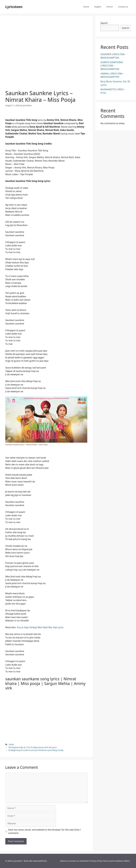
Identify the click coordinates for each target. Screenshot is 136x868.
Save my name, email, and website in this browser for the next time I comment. (44, 831)
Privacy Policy (96, 861)
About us (64, 861)
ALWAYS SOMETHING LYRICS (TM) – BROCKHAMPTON (112, 66)
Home (86, 7)
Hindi (11, 744)
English (98, 7)
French (110, 7)
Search (104, 23)
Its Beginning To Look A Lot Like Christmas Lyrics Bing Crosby (36, 750)
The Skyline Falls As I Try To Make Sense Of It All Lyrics (33, 747)
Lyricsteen (14, 7)
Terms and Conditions (113, 861)
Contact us (123, 7)
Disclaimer (84, 861)
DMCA (127, 861)
